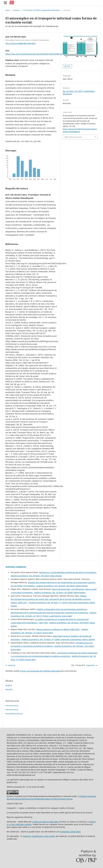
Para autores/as (12, 710)
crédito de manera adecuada (45, 822)
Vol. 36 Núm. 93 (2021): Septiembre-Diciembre (42, 10)
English (9, 685)
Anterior (12, 665)
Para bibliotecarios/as (14, 714)
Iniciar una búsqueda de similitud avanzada (40, 671)
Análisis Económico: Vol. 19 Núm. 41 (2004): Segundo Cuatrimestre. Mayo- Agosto (58, 639)
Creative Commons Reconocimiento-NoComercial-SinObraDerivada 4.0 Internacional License (51, 798)
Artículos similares (16, 567)
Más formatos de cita (73, 137)
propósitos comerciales (70, 832)
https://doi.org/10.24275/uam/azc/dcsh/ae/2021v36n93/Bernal (34, 54)
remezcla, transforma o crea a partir (39, 836)
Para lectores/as (12, 706)
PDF (68, 66)
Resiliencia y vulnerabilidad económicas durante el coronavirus (68, 572)
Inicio (8, 10)
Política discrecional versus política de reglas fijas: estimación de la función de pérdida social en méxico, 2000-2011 (51, 599)
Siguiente (91, 665)
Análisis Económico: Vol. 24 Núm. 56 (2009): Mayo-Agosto (60, 592)
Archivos (16, 10)
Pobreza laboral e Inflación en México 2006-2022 (58, 629)
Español (9, 689)
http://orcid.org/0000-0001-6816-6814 (21, 43)
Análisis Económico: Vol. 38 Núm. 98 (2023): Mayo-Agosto (36, 576)
